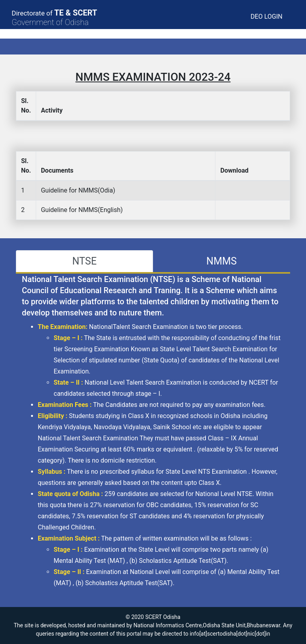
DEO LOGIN (266, 17)
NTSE (84, 261)
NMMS (221, 261)
